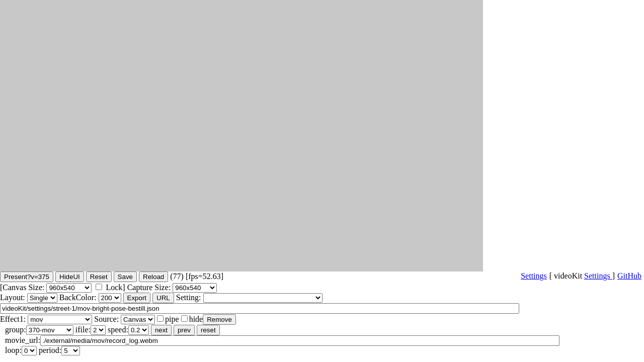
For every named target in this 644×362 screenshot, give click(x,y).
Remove (219, 320)
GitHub (629, 276)
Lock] (115, 287)
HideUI (70, 277)
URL (163, 298)
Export (137, 298)
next (161, 330)
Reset (99, 277)
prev (184, 330)
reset (208, 330)
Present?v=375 (27, 277)
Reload (153, 277)
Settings (598, 276)
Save (125, 277)
